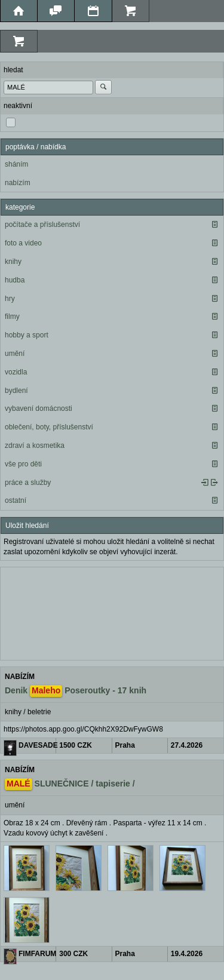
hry (10, 299)
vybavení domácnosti (39, 408)
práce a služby (28, 483)
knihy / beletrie (28, 712)
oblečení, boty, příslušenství (49, 427)
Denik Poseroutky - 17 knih (76, 691)
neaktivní (18, 106)
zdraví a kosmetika (35, 446)
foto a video (23, 243)
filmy (12, 317)
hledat (13, 70)
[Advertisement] (112, 612)
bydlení (16, 391)
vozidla (16, 372)
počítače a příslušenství (42, 225)
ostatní (16, 500)
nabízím (18, 183)
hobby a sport (27, 335)
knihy (13, 262)
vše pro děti (23, 464)
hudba (15, 280)
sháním (16, 164)
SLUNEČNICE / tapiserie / (70, 784)
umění (15, 354)
